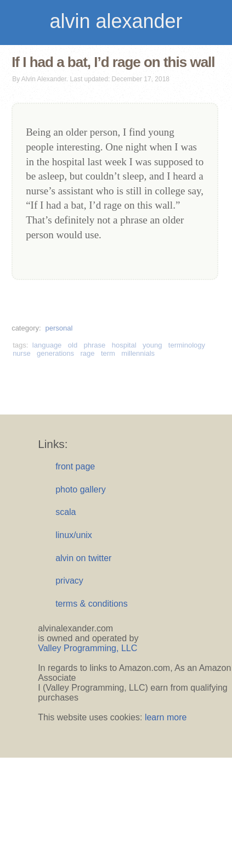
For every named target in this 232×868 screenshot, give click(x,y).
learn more (166, 717)
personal (59, 328)
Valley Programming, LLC (87, 648)
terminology (187, 345)
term (108, 353)
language (47, 345)
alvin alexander (116, 21)
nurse (22, 353)
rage (87, 353)
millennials (138, 353)
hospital (124, 345)
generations (55, 353)
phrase (95, 345)
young (152, 345)
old (73, 345)
